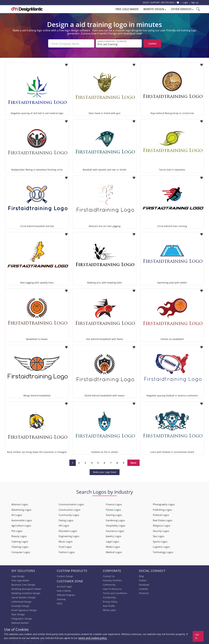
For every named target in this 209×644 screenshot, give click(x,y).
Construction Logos (69, 509)
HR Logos (64, 525)
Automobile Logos (22, 520)
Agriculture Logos (21, 525)
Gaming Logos (114, 514)
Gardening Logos (115, 520)
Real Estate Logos (163, 520)
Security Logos (161, 530)
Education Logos (68, 530)
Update (152, 43)
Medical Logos (114, 551)
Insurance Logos (115, 530)
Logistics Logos (161, 546)
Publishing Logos (162, 509)
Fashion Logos (67, 551)
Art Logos (17, 514)
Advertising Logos (21, 509)
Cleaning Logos (20, 546)
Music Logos (66, 541)
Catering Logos (20, 541)
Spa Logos (159, 535)
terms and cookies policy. (93, 638)
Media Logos (113, 546)
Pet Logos (17, 530)
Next (133, 462)
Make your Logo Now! (105, 471)
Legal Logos (112, 541)
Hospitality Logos (116, 525)
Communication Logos (71, 504)
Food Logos (65, 546)
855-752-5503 (168, 2)
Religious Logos (162, 525)
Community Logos (69, 514)
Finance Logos (114, 504)
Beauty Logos (19, 535)
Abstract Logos (20, 504)
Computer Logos (21, 551)
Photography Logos (164, 504)
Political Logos (161, 514)
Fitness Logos (113, 509)
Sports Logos (160, 541)
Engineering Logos (69, 535)
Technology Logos (163, 551)
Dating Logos (66, 520)
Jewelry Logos (114, 535)
